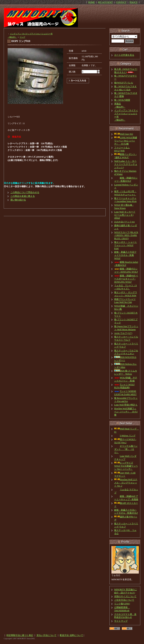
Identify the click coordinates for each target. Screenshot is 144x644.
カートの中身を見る (124, 55)
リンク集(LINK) (122, 604)
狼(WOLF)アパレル (124, 83)
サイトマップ (121, 621)
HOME (91, 2)
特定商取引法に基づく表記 (20, 635)
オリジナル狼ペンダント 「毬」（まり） (126, 449)
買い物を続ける (18, 200)
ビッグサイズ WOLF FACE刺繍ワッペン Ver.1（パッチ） (126, 466)
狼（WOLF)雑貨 (122, 100)
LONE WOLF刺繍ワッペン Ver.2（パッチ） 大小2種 (126, 141)
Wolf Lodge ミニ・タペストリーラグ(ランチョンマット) (126, 164)
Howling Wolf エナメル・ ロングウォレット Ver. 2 (126, 483)
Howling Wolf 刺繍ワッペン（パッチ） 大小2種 (126, 412)
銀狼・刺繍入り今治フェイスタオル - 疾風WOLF (125, 255)
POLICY (134, 2)
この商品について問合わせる (25, 192)
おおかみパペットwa (124, 222)
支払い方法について (46, 635)
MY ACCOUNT (105, 2)
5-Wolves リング (125, 436)
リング (22, 37)
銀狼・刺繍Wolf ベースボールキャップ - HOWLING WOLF (126, 279)
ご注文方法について (124, 600)
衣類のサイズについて (125, 596)
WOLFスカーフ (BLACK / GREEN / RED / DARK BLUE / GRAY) (126, 235)
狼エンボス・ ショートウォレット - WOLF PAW (126, 245)
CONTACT (121, 2)
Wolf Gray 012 (124, 134)
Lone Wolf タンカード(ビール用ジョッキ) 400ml (125, 215)
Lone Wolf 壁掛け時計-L (126, 405)
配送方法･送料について (71, 635)
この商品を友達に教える (23, 196)
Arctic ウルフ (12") (123, 333)
